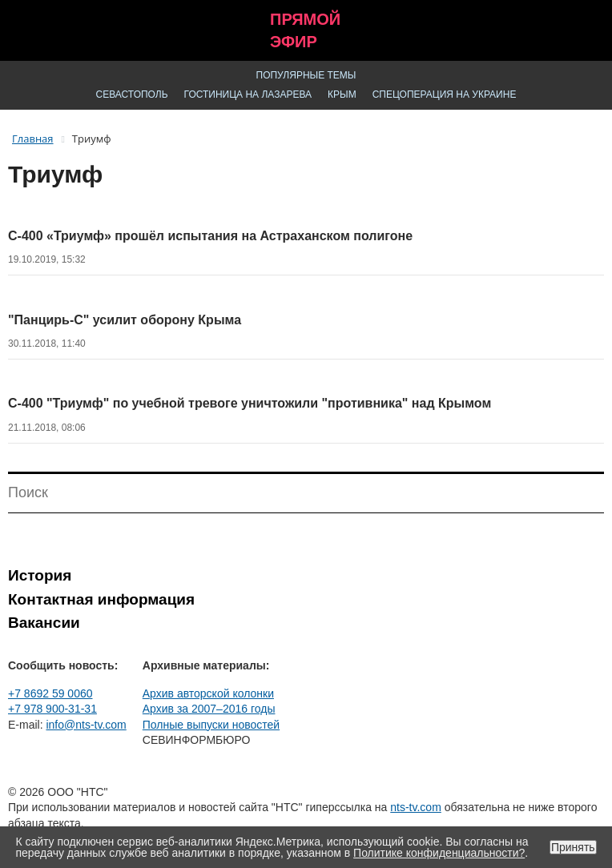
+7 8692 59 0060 (50, 693)
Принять (573, 847)
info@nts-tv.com (86, 725)
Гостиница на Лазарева (248, 94)
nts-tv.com (416, 807)
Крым (342, 94)
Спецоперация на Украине (445, 94)
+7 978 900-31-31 (52, 709)
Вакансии (44, 623)
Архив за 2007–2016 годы (209, 709)
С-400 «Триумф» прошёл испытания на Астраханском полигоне (210, 236)
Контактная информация (101, 599)
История (40, 575)
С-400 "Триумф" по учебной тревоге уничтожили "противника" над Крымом (250, 403)
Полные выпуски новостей (211, 725)
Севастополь (132, 94)
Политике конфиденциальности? (439, 853)
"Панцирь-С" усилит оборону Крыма (125, 320)
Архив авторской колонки (208, 693)
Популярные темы (306, 75)
